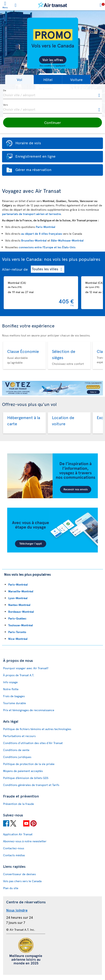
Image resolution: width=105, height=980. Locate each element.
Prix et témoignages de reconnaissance (29, 710)
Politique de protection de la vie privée (29, 764)
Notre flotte (11, 689)
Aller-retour (12, 269)
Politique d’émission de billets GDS (26, 778)
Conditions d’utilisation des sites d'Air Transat (33, 743)
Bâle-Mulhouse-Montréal (67, 240)
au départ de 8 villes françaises (42, 234)
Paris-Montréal (46, 227)
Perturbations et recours (19, 736)
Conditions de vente (16, 750)
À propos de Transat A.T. (19, 675)
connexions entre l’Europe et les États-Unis (47, 247)
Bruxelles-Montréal (34, 240)
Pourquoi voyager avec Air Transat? (26, 668)
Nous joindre (17, 910)
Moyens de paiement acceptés (23, 771)
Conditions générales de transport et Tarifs (31, 785)
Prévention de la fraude (18, 804)
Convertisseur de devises (19, 874)
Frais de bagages (14, 696)
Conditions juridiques (17, 757)
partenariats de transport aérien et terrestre (31, 214)
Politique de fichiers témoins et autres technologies (37, 729)
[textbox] (52, 94)
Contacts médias (14, 855)
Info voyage (10, 682)
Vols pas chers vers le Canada (22, 881)
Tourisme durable (14, 703)
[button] (19, 79)
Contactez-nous (14, 848)
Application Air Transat (18, 834)
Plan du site (11, 888)
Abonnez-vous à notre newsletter (25, 841)
